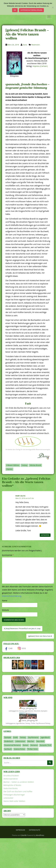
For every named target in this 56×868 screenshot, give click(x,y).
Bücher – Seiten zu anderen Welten (19, 782)
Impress (9, 469)
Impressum (20, 830)
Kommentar (8, 555)
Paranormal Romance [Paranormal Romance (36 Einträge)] (12, 745)
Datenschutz (35, 830)
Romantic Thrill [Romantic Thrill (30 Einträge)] (45, 745)
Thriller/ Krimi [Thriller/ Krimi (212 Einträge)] (32, 749)
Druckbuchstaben (11, 776)
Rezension (36, 45)
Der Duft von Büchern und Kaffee (18, 791)
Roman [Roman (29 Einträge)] (26, 745)
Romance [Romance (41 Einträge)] (34, 745)
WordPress (40, 835)
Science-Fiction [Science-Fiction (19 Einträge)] (20, 749)
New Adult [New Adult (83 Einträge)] (40, 741)
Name (5, 601)
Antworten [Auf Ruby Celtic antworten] (45, 535)
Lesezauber (8, 798)
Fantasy (24, 465)
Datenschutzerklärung (31, 10)
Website (5, 610)
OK (15, 10)
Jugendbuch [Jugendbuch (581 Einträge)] (45, 737)
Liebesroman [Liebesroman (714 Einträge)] (20, 741)
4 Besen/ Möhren (13, 465)
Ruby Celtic (20, 496)
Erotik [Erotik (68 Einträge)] (15, 737)
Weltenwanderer (11, 779)
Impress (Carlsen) (40, 66)
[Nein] (53, 7)
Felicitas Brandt (35, 465)
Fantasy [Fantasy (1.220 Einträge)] (23, 737)
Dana (25, 45)
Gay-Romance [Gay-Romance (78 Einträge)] (33, 737)
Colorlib (24, 835)
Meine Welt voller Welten (14, 801)
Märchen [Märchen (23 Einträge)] (31, 741)
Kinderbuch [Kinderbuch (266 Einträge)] (9, 741)
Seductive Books (11, 788)
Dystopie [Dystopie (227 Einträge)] (8, 737)
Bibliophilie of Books (12, 785)
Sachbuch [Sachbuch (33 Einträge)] (8, 749)
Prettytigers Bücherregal (14, 795)
